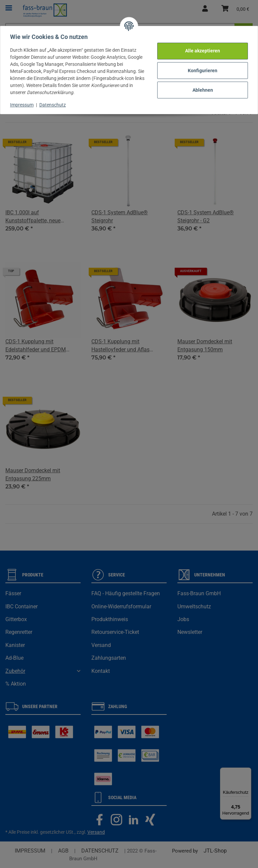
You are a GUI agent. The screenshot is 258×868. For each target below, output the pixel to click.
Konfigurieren (202, 69)
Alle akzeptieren (202, 50)
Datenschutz (54, 104)
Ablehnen (202, 89)
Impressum (23, 104)
